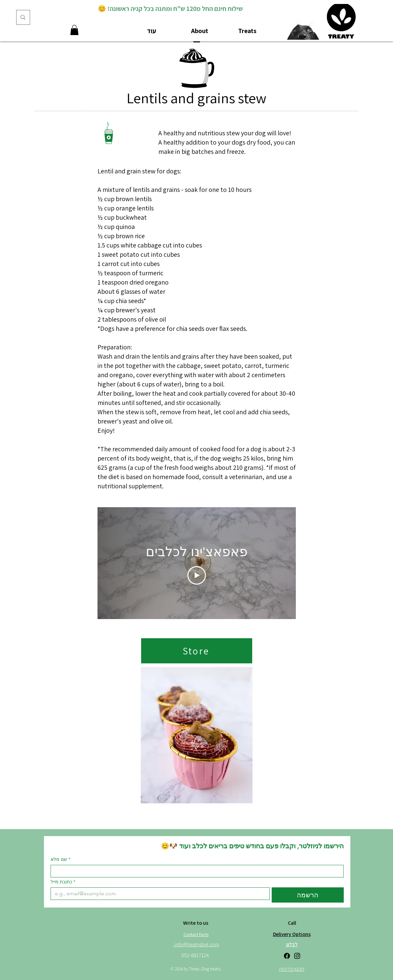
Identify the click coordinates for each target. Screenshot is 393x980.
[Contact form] (196, 934)
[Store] (197, 651)
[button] (74, 30)
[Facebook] (287, 956)
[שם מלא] (195, 871)
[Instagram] (297, 956)
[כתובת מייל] (158, 894)
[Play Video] (197, 575)
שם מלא (60, 859)
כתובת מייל (63, 882)
